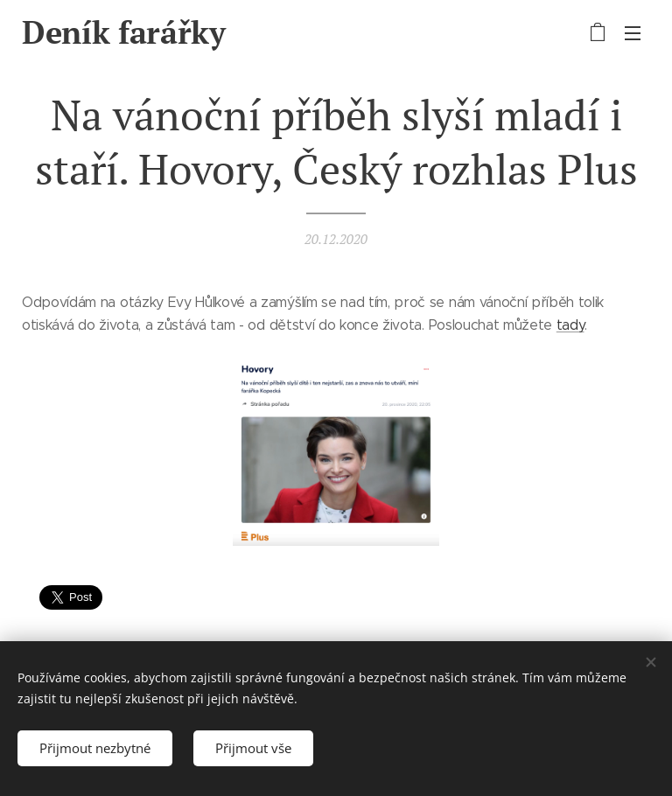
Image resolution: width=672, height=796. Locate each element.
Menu (633, 33)
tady (570, 325)
